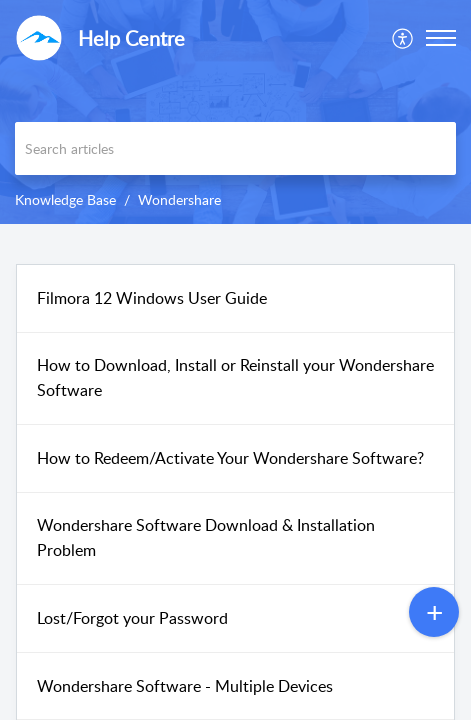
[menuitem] (403, 38)
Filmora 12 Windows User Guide (152, 298)
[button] (403, 38)
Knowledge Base (65, 199)
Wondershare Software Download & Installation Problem (206, 538)
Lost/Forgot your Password (132, 618)
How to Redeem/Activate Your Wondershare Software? (230, 458)
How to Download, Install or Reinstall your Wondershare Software (235, 378)
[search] (235, 148)
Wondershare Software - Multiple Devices (185, 686)
